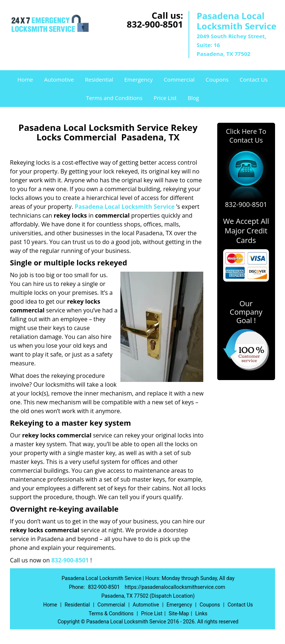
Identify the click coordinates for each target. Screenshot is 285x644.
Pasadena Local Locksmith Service (125, 207)
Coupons (217, 79)
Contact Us (254, 79)
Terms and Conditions (115, 98)
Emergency (138, 79)
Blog (193, 98)
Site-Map (179, 613)
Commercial (179, 79)
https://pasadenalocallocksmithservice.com (175, 587)
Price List (165, 98)
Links (201, 613)
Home (25, 79)
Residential (99, 79)
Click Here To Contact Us (246, 136)
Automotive (59, 79)
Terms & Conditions (111, 613)
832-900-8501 (155, 24)
